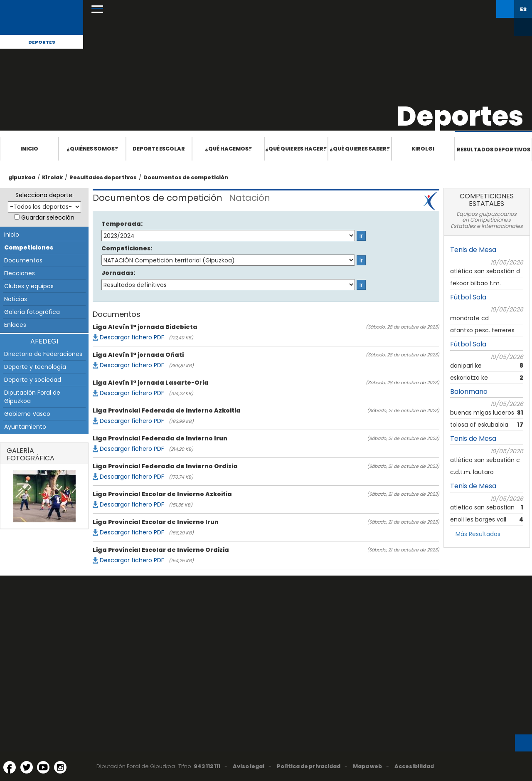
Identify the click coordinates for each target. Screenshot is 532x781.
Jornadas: (118, 273)
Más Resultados (478, 534)
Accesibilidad (414, 766)
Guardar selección (48, 217)
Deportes (42, 42)
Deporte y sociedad (33, 380)
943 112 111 (207, 766)
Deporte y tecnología (35, 367)
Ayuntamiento (25, 427)
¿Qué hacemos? (228, 149)
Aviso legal (249, 766)
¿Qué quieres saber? (360, 149)
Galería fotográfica (32, 312)
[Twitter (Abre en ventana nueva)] (27, 767)
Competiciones (29, 247)
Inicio (29, 149)
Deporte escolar (159, 149)
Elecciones (20, 273)
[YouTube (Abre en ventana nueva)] (43, 767)
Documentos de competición (186, 177)
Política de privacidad (309, 766)
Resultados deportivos (494, 150)
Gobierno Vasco (27, 414)
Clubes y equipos (29, 286)
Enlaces (15, 325)
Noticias (16, 299)
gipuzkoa (22, 177)
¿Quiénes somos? (92, 149)
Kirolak (52, 177)
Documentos (23, 260)
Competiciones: (127, 248)
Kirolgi (423, 149)
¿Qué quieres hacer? (296, 149)
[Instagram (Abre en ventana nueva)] (60, 767)
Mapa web (367, 766)
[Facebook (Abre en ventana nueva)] (10, 767)
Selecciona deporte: (44, 195)
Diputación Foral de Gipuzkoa (32, 397)
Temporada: (122, 224)
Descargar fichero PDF (132, 337)
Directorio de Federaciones (43, 354)
